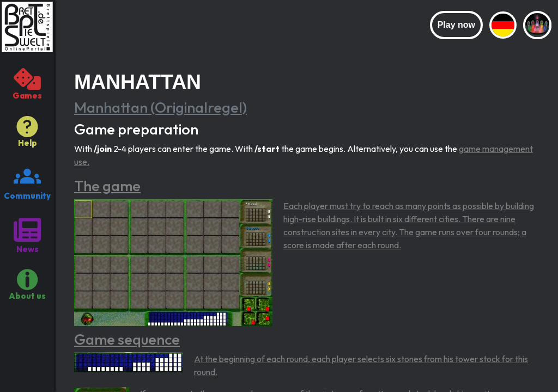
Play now (456, 25)
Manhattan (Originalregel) (160, 107)
